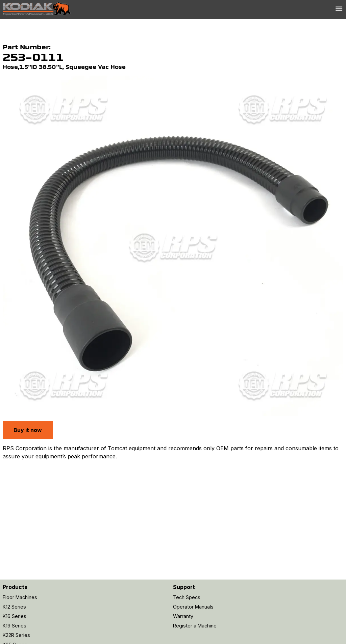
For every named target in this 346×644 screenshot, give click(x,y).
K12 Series (14, 607)
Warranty (183, 616)
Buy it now (28, 430)
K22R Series (16, 635)
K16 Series (15, 616)
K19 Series (15, 626)
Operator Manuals (193, 607)
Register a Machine (195, 626)
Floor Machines (20, 597)
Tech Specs (187, 597)
